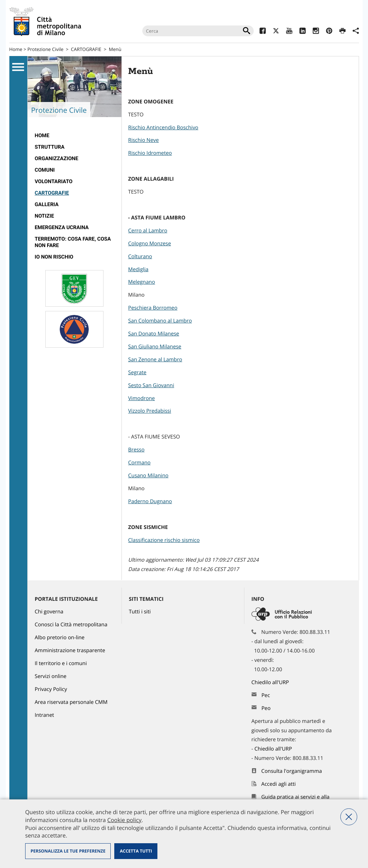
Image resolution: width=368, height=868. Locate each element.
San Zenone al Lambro (155, 360)
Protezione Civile (45, 49)
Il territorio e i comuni (61, 663)
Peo (266, 708)
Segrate (137, 373)
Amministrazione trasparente (70, 651)
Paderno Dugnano (150, 502)
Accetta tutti (136, 851)
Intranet (45, 715)
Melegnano (142, 282)
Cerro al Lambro (148, 231)
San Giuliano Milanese (155, 347)
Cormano (139, 463)
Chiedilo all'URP (271, 683)
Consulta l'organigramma (292, 771)
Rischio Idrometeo (150, 153)
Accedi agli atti (279, 784)
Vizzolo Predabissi (150, 411)
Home (16, 49)
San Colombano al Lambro (160, 321)
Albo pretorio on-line (60, 638)
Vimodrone (142, 398)
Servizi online (51, 676)
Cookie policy (124, 820)
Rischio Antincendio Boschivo (163, 128)
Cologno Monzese (150, 244)
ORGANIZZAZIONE (57, 159)
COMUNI (45, 170)
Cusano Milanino (148, 476)
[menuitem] (75, 136)
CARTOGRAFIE (86, 49)
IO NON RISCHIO (54, 257)
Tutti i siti (140, 612)
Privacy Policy (51, 689)
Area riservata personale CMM (71, 702)
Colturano (140, 257)
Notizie (45, 216)
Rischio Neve (144, 140)
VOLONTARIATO (54, 182)
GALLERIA (47, 205)
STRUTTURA (50, 147)
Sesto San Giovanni (151, 386)
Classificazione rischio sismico (164, 540)
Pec (266, 695)
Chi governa (49, 612)
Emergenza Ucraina (62, 228)
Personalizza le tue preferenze (68, 851)
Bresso (137, 450)
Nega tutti (349, 817)
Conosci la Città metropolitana (71, 625)
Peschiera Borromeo (153, 308)
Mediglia (139, 270)
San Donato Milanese (154, 334)
